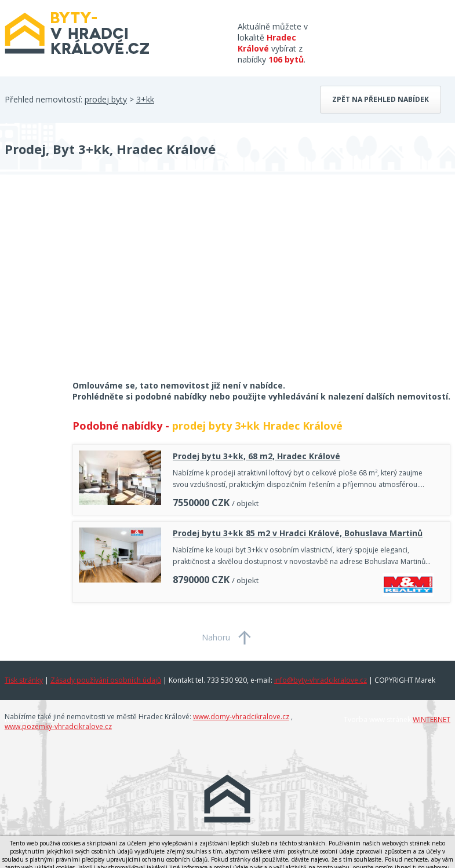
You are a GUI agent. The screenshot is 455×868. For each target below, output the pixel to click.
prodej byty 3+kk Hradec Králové (257, 426)
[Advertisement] (92, 285)
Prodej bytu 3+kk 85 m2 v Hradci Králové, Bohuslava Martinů (298, 533)
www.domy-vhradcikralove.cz (241, 717)
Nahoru (216, 637)
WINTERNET (432, 719)
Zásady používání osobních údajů (106, 680)
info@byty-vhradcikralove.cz (321, 680)
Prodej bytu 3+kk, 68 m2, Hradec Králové (256, 456)
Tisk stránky (24, 680)
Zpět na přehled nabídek (381, 99)
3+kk (145, 99)
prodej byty (106, 99)
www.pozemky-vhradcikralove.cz (58, 726)
